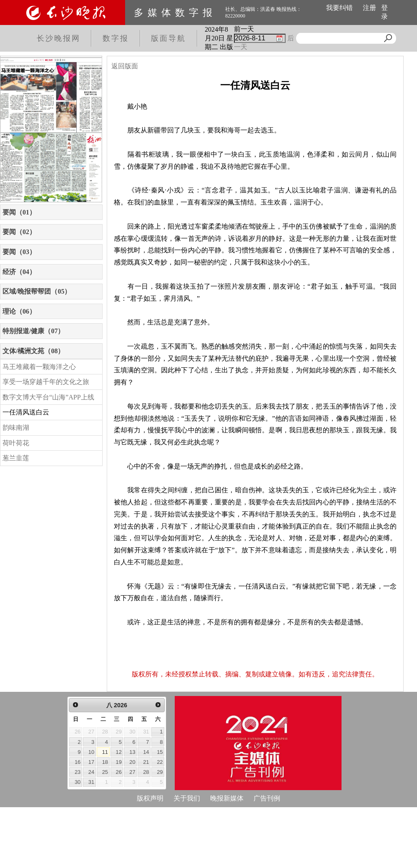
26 (119, 772)
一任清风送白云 (26, 412)
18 (105, 762)
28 (146, 772)
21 (146, 762)
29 (160, 772)
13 (132, 752)
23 (78, 772)
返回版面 (125, 66)
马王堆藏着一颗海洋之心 (39, 367)
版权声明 (150, 798)
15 (160, 752)
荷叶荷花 (16, 443)
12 (119, 752)
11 (105, 752)
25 (105, 772)
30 (78, 782)
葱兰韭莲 (16, 458)
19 (119, 762)
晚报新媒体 (227, 798)
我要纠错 (339, 8)
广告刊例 (267, 798)
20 (132, 762)
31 (91, 782)
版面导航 (168, 38)
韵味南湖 (16, 428)
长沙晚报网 (59, 38)
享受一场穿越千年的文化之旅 (46, 382)
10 (91, 752)
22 (160, 762)
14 (146, 752)
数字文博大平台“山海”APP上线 (48, 397)
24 (91, 772)
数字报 (116, 38)
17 (91, 762)
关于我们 (187, 798)
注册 (369, 8)
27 (132, 772)
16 (78, 762)
